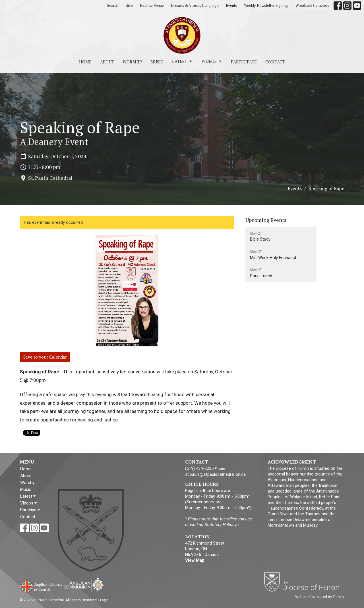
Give (129, 5)
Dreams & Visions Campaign (195, 5)
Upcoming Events (266, 220)
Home (85, 62)
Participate (244, 62)
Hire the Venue (152, 5)
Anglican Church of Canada (41, 586)
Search (113, 5)
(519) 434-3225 (199, 468)
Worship (132, 62)
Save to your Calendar (45, 357)
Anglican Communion (85, 585)
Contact (275, 62)
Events (231, 5)
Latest (182, 61)
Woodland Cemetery (312, 5)
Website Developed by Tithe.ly (320, 597)
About (107, 62)
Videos (212, 61)
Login (104, 600)
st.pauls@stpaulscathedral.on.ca (215, 474)
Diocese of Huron (304, 582)
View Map (195, 560)
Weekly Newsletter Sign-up (266, 5)
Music (157, 62)
